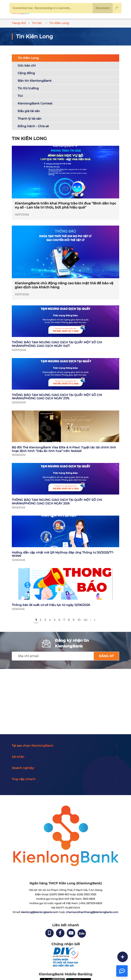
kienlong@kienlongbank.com (40, 912)
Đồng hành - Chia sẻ (33, 126)
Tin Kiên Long (28, 58)
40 (85, 620)
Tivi (20, 96)
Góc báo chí (27, 66)
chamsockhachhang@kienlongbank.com (92, 912)
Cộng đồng (26, 73)
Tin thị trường (28, 88)
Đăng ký (106, 656)
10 (79, 620)
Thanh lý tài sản (30, 119)
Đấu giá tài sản (29, 111)
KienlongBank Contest (35, 103)
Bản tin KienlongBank (35, 81)
